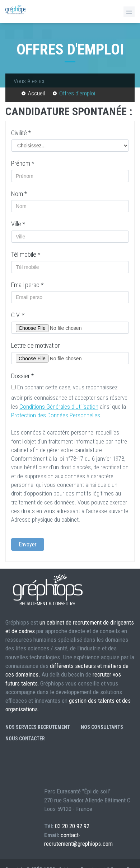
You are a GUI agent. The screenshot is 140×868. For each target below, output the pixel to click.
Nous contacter (25, 739)
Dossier (22, 376)
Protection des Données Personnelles (56, 415)
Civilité (21, 133)
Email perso (27, 285)
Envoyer (28, 544)
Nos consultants (102, 727)
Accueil (36, 93)
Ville (18, 224)
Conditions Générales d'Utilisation (59, 407)
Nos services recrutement (38, 727)
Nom (19, 194)
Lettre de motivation (36, 345)
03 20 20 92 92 (72, 826)
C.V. (18, 315)
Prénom (23, 163)
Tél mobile (26, 254)
